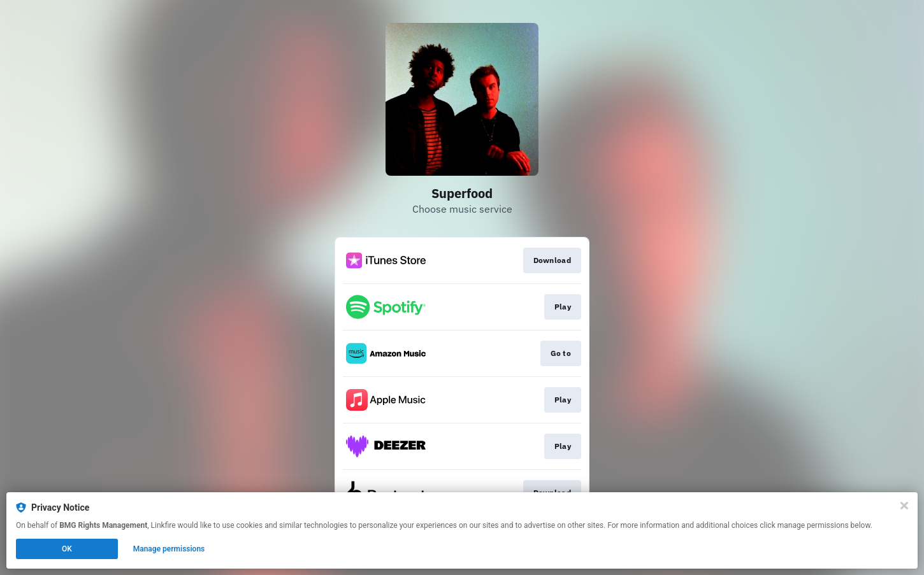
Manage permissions (169, 549)
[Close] (904, 506)
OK (67, 549)
